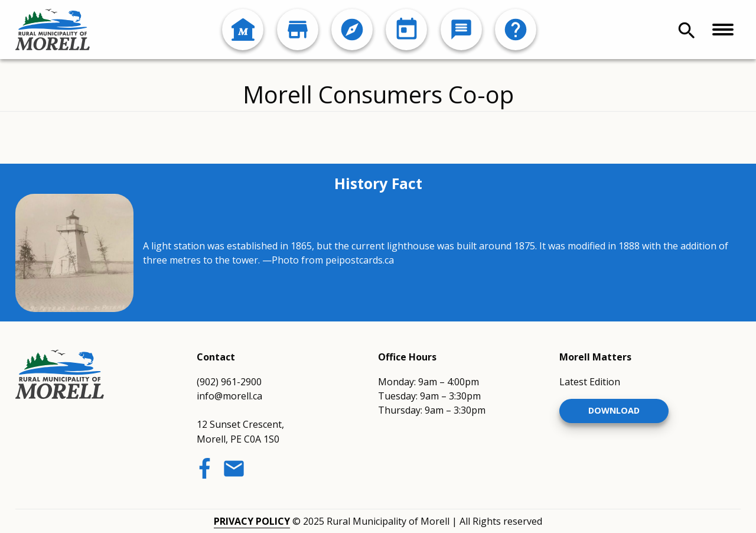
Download (614, 410)
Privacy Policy (252, 521)
